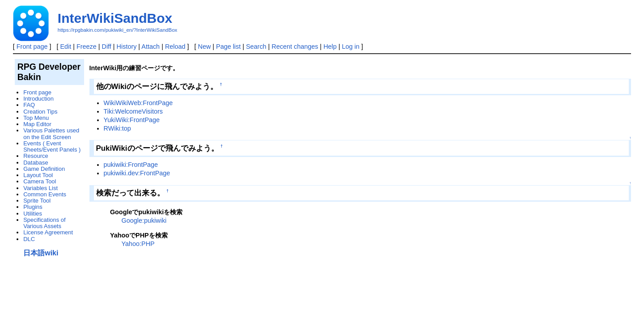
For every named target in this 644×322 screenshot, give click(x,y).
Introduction (38, 99)
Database (36, 163)
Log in (350, 47)
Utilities (33, 214)
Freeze (87, 47)
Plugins (33, 207)
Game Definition (44, 169)
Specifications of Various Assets (44, 223)
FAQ (29, 105)
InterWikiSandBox (115, 18)
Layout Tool (38, 175)
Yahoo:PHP (138, 244)
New (205, 47)
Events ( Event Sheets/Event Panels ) (52, 146)
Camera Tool (40, 181)
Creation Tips (40, 112)
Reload (175, 47)
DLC (29, 239)
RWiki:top (117, 128)
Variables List (40, 188)
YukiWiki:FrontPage (132, 120)
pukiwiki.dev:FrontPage (137, 173)
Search (256, 47)
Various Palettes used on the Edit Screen (51, 133)
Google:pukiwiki (144, 220)
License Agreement (48, 232)
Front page (32, 47)
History (127, 47)
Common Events (45, 194)
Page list (228, 47)
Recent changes (295, 47)
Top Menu (36, 118)
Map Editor (37, 124)
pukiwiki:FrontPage (131, 165)
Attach (150, 47)
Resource (36, 156)
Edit (66, 47)
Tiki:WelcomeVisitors (133, 111)
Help (330, 47)
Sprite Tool (37, 201)
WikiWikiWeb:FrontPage (138, 103)
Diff (107, 47)
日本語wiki (41, 253)
